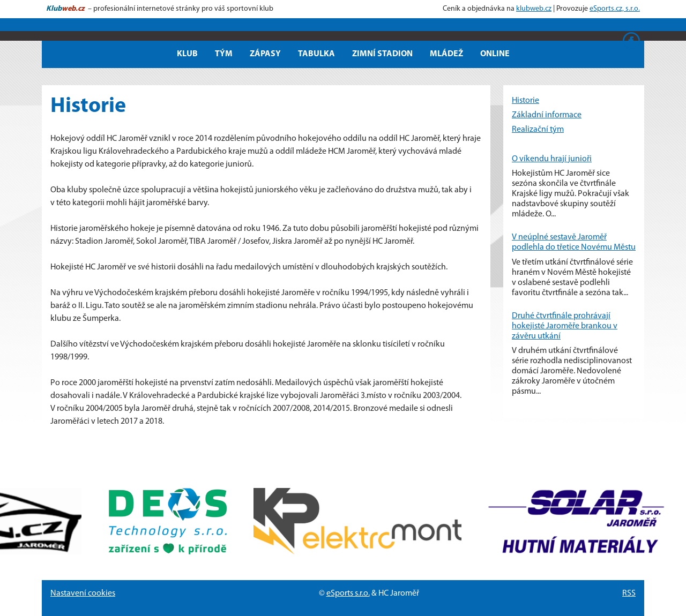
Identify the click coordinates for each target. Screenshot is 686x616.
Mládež (446, 54)
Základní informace (547, 115)
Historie (525, 101)
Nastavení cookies (83, 594)
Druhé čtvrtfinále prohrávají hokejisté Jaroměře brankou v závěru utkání (565, 326)
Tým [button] (224, 54)
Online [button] (495, 54)
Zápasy (265, 54)
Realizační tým (538, 130)
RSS (629, 594)
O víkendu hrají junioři (552, 159)
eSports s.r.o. (348, 594)
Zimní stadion (382, 54)
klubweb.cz (534, 9)
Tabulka (316, 54)
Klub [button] (187, 54)
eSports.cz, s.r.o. (615, 9)
